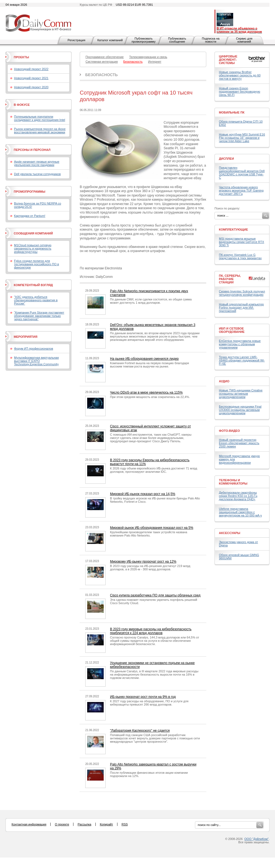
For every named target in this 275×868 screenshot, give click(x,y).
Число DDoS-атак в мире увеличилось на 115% (146, 392)
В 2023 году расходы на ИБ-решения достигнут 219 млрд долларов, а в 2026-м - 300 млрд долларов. (150, 568)
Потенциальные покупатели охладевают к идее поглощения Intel (40, 118)
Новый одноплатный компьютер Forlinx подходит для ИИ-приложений (241, 308)
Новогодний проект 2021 (31, 78)
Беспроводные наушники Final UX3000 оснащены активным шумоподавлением (240, 410)
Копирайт (106, 824)
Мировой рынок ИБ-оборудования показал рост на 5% (152, 528)
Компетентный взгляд (33, 285)
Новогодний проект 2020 (31, 87)
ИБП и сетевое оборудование (232, 330)
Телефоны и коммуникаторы (233, 482)
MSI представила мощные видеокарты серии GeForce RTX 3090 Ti (241, 242)
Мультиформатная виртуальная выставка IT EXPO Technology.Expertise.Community (36, 361)
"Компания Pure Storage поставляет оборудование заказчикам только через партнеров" (39, 316)
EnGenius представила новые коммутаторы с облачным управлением (240, 344)
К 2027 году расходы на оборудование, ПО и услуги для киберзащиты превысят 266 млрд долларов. (149, 703)
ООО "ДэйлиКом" (257, 839)
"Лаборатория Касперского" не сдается (140, 731)
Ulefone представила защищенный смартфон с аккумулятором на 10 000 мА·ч (240, 512)
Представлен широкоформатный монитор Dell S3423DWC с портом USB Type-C (242, 173)
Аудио (224, 381)
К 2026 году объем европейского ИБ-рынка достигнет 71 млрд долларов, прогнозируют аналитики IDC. (154, 470)
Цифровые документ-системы (228, 60)
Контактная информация (29, 824)
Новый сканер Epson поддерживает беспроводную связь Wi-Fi (240, 92)
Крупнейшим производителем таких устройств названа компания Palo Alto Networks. (149, 534)
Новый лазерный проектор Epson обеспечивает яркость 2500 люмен (239, 443)
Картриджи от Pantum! (30, 216)
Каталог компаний (110, 40)
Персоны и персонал (32, 150)
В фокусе (22, 105)
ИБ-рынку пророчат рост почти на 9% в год (143, 697)
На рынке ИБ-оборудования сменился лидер (144, 359)
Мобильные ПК (232, 112)
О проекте (62, 824)
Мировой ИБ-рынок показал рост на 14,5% (143, 494)
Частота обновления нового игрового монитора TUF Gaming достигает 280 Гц (241, 190)
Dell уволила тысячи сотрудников (37, 174)
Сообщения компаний (33, 233)
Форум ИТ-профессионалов (34, 349)
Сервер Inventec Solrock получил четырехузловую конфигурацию (242, 293)
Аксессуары (230, 533)
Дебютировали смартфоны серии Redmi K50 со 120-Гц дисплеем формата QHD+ (238, 496)
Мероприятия (26, 337)
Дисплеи (226, 159)
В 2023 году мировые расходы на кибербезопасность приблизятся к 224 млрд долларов (151, 631)
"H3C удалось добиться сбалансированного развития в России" (36, 300)
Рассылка (84, 824)
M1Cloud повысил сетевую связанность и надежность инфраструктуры (33, 248)
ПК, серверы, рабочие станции (230, 279)
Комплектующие (233, 230)
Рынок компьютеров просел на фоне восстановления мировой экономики (40, 131)
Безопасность (101, 75)
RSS (125, 824)
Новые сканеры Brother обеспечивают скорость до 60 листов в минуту (240, 75)
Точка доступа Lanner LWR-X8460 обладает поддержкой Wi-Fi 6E (242, 360)
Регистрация (76, 40)
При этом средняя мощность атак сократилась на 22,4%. (150, 397)
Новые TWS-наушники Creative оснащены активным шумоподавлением (241, 394)
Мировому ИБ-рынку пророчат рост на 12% (143, 562)
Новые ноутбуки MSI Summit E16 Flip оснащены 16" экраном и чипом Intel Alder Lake (242, 138)
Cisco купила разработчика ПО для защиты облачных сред (155, 595)
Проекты (21, 57)
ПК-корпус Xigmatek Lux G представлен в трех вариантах (240, 256)
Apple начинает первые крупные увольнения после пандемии (37, 163)
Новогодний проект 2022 (31, 69)
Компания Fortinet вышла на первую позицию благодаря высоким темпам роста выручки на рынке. (149, 365)
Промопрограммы (30, 192)
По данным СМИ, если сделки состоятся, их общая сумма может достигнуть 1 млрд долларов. (151, 301)
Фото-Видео (229, 431)
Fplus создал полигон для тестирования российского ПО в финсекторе (36, 264)
